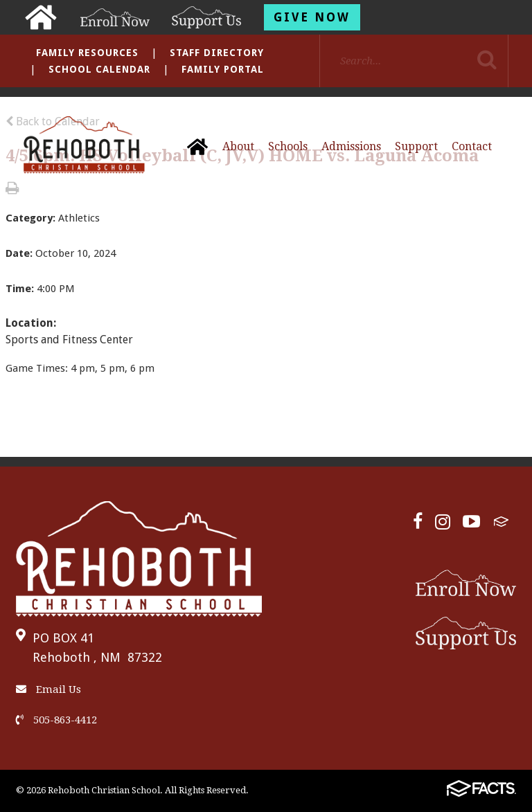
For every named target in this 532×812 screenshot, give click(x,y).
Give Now (312, 17)
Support (416, 146)
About (238, 146)
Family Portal (223, 69)
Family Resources (87, 53)
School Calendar (99, 69)
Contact (472, 146)
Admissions (351, 146)
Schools (288, 146)
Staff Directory (217, 53)
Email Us (48, 689)
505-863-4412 (56, 720)
